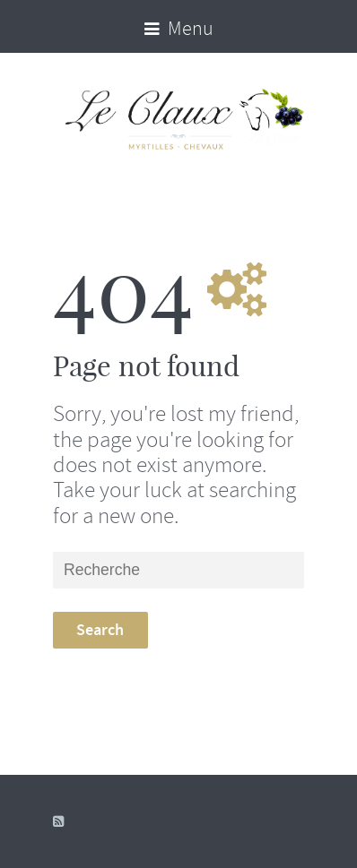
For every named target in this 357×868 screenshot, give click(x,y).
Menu (179, 29)
